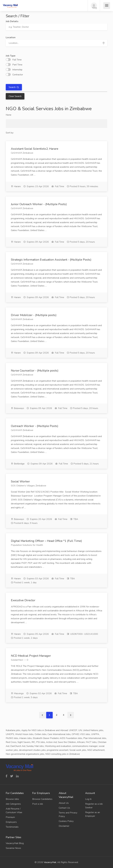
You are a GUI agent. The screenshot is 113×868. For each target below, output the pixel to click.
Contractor (14, 75)
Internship (14, 70)
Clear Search (15, 96)
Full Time (14, 60)
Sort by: (10, 133)
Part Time (14, 65)
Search (12, 87)
